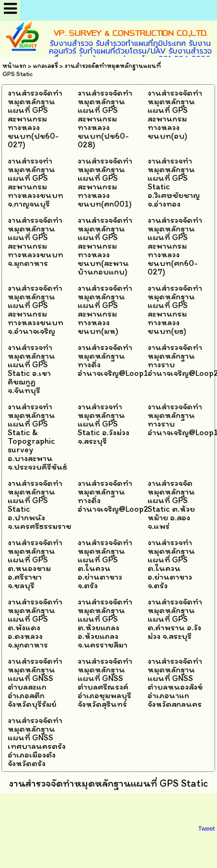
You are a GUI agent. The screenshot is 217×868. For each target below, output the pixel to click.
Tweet (207, 829)
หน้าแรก (14, 66)
